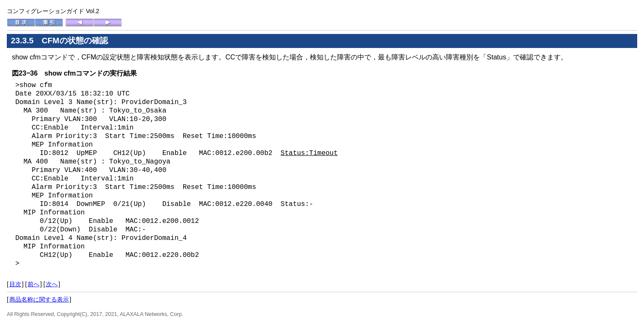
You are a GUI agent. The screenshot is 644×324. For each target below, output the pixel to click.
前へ (34, 284)
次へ (52, 284)
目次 (15, 284)
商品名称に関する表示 (39, 299)
